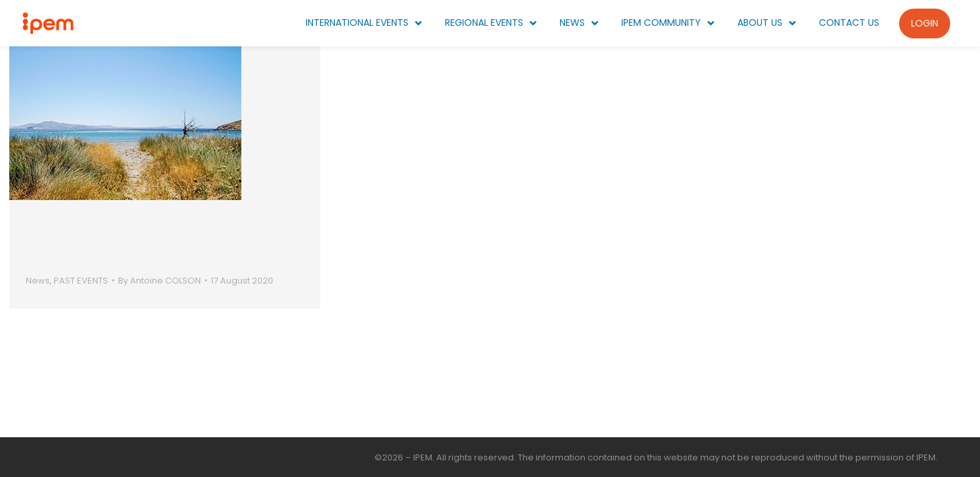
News (38, 281)
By (159, 281)
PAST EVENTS (81, 281)
